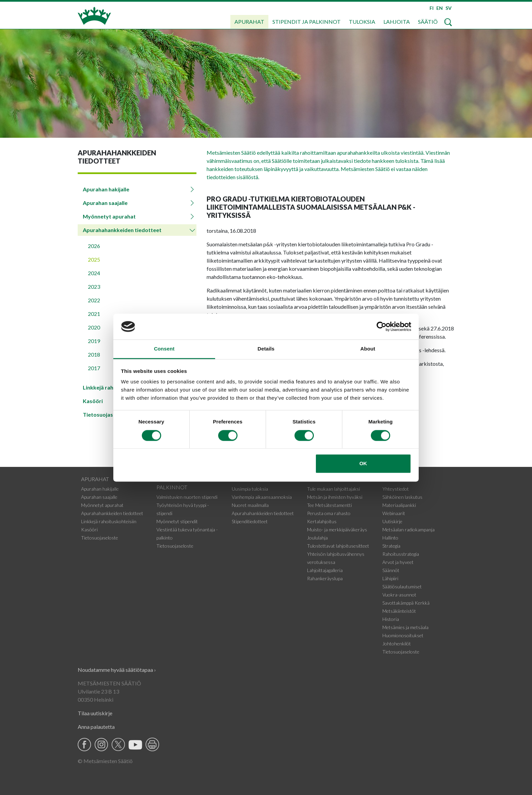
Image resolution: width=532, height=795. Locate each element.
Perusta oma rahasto (329, 513)
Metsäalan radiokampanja (408, 529)
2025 (94, 259)
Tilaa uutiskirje (95, 713)
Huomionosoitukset (403, 635)
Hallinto (390, 538)
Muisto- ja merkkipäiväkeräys (337, 529)
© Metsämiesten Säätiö (105, 761)
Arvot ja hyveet (398, 562)
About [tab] (368, 349)
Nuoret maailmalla (250, 505)
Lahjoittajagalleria (325, 570)
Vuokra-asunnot (399, 595)
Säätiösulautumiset (402, 586)
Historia (391, 619)
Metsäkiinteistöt (399, 611)
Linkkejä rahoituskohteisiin (109, 521)
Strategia (391, 546)
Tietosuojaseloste (100, 538)
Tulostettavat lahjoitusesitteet (338, 546)
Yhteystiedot (396, 489)
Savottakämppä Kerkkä (406, 603)
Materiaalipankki (399, 505)
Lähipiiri (390, 578)
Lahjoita (397, 22)
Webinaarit (394, 513)
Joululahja (317, 538)
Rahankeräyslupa (325, 578)
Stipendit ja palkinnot (307, 22)
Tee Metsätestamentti (329, 505)
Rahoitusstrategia (401, 554)
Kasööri (89, 529)
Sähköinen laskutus (402, 497)
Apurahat (249, 22)
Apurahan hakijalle (106, 189)
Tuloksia (362, 22)
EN (440, 8)
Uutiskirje (392, 521)
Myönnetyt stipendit (177, 521)
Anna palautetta (96, 727)
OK (363, 464)
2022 (94, 300)
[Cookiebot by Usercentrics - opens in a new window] (382, 326)
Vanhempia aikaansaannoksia (262, 497)
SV (449, 8)
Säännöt (391, 570)
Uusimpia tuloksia (250, 489)
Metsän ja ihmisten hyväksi (335, 497)
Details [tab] (266, 349)
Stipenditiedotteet (250, 521)
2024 (94, 273)
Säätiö (428, 22)
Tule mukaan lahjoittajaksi (334, 489)
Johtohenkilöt (397, 643)
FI (432, 8)
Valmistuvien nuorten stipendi (187, 497)
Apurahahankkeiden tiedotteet (122, 230)
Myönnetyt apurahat (109, 216)
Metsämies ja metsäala (405, 627)
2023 (94, 287)
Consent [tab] (164, 349)
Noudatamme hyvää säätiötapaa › (117, 670)
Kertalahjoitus (322, 521)
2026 (94, 246)
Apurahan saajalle (105, 203)
